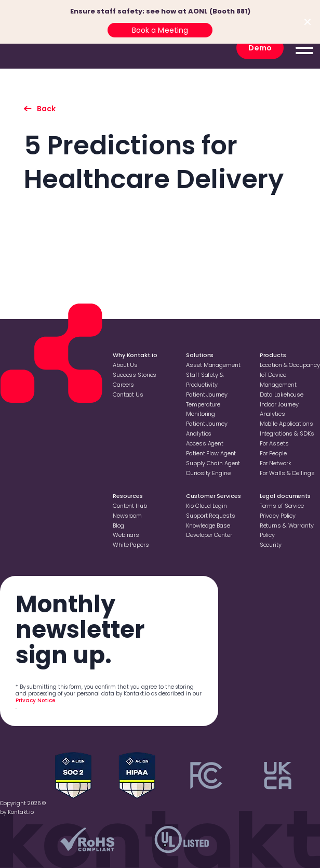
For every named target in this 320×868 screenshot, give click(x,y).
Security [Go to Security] (271, 545)
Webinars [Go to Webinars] (126, 535)
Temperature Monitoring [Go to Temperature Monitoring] (203, 409)
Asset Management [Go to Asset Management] (213, 365)
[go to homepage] (44, 48)
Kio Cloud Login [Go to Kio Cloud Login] (206, 506)
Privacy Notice (35, 700)
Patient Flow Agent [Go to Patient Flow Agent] (211, 453)
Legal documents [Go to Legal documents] (285, 496)
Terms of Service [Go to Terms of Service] (282, 506)
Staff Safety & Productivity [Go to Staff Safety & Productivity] (205, 380)
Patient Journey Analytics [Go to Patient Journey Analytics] (206, 429)
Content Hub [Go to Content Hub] (130, 506)
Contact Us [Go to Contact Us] (128, 394)
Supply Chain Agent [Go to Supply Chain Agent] (213, 463)
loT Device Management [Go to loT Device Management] (278, 380)
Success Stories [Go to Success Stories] (135, 375)
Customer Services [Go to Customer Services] (213, 496)
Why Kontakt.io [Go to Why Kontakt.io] (135, 355)
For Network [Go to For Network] (276, 463)
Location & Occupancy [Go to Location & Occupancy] (290, 365)
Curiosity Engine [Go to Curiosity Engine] (208, 473)
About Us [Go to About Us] (125, 365)
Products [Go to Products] (273, 355)
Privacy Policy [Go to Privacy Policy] (278, 516)
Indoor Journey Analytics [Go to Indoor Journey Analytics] (279, 409)
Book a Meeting (160, 30)
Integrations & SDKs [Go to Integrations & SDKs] (287, 433)
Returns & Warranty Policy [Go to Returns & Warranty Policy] (287, 530)
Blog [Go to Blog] (118, 525)
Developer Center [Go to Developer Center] (209, 535)
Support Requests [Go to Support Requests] (210, 516)
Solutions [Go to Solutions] (200, 355)
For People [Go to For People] (273, 453)
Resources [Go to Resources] (128, 496)
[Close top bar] (308, 22)
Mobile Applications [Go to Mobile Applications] (286, 424)
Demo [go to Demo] (260, 48)
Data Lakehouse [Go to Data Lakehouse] (282, 394)
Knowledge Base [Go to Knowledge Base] (208, 525)
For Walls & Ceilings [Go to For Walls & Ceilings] (287, 473)
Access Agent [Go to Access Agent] (205, 443)
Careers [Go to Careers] (123, 385)
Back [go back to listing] (46, 109)
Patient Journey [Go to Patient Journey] (206, 394)
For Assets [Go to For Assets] (274, 443)
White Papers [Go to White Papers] (131, 545)
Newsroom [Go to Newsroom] (127, 516)
